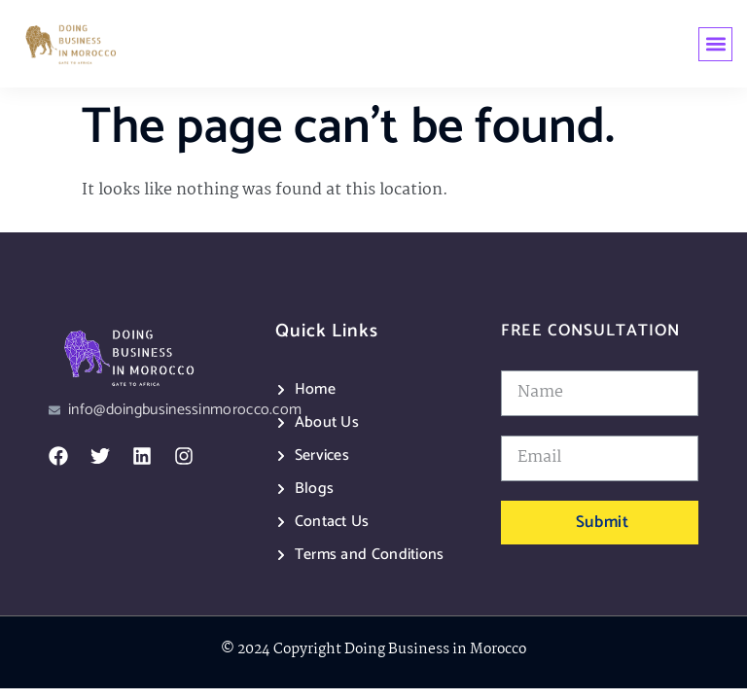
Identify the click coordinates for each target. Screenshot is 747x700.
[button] (715, 44)
